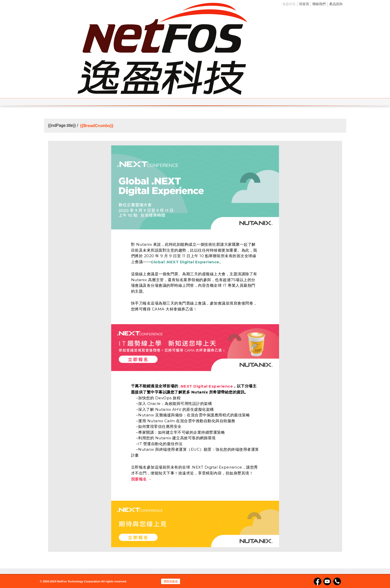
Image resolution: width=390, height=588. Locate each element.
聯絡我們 (319, 4)
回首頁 (304, 4)
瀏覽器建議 (171, 581)
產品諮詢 (336, 4)
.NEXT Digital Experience (206, 386)
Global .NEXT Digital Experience (185, 262)
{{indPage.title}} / (63, 126)
